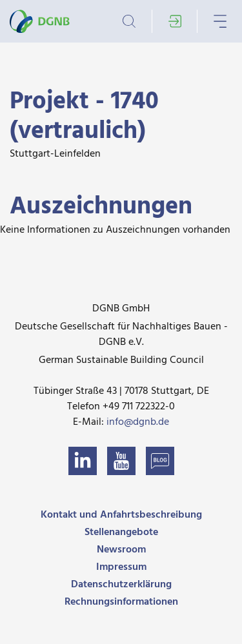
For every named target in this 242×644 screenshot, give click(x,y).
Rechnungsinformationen (121, 602)
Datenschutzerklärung (121, 585)
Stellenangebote (121, 532)
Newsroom (121, 550)
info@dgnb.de (138, 422)
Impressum (121, 567)
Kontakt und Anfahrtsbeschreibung (121, 515)
